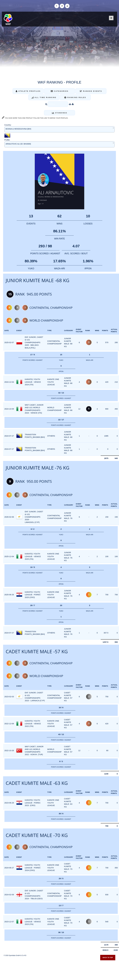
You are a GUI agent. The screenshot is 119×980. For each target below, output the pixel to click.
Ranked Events (91, 91)
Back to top (108, 958)
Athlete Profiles (28, 91)
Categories (60, 91)
